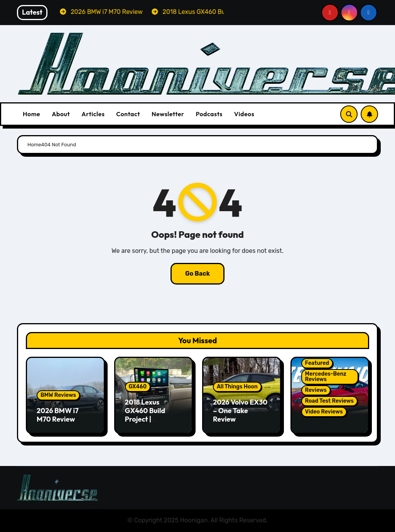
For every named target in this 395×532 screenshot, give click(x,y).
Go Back (197, 274)
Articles (93, 114)
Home (31, 114)
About (61, 114)
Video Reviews (324, 412)
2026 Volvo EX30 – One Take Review (240, 410)
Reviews (316, 390)
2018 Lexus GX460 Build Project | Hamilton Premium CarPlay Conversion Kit (153, 423)
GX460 (138, 387)
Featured (317, 363)
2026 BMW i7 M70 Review (58, 415)
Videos (244, 114)
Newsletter (168, 114)
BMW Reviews (58, 395)
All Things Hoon (237, 387)
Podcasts (209, 114)
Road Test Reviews (329, 401)
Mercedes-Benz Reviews (326, 377)
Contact (128, 114)
